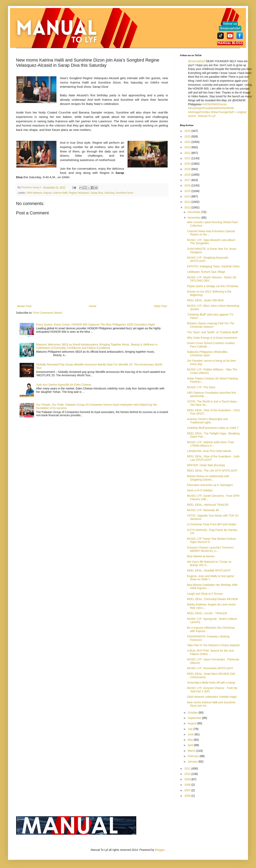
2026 (188, 131)
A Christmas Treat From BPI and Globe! (212, 524)
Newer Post (24, 306)
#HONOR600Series (215, 104)
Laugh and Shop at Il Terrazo (205, 594)
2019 (188, 169)
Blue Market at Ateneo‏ (201, 556)
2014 (188, 196)
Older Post (160, 306)
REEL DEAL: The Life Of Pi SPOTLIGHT (212, 471)
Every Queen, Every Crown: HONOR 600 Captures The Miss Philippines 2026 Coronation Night (95, 325)
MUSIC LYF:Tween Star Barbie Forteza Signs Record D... (211, 540)
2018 (188, 175)
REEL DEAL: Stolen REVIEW (205, 300)
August (192, 723)
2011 (188, 768)
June (191, 734)
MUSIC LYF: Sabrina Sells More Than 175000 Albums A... (210, 444)
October (193, 713)
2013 (188, 202)
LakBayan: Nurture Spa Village (206, 272)
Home (92, 306)
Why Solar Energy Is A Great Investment (212, 338)
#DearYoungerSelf (222, 112)
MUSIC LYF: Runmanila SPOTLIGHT (210, 668)
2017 (188, 180)
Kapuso (48, 193)
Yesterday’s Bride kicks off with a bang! (211, 683)
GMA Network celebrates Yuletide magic (212, 697)
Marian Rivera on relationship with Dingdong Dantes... (208, 478)
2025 (188, 136)
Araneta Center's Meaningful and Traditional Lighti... (207, 421)
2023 (188, 147)
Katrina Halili (60, 193)
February (194, 756)
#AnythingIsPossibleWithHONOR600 (211, 108)
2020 (188, 164)
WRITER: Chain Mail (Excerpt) (206, 465)
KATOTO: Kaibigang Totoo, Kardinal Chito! (213, 266)
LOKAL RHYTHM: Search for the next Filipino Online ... (210, 652)
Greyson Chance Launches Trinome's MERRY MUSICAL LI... (210, 549)
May (191, 740)
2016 (188, 185)
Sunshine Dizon (125, 193)
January (193, 761)
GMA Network (34, 193)
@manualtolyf (197, 61)
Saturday (109, 193)
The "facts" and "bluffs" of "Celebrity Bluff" (213, 332)
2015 (188, 191)
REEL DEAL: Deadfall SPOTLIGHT (209, 570)
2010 (188, 774)
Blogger (160, 850)
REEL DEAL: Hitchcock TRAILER (208, 505)
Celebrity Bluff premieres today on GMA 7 (213, 428)
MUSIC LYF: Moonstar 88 (203, 510)
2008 (188, 785)
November (194, 218)
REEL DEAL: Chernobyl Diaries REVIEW (212, 599)
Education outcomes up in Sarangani (210, 485)
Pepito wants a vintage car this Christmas (213, 286)
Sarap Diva (97, 193)
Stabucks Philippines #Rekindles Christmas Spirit (207, 354)
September (195, 718)
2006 (188, 796)
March (192, 751)
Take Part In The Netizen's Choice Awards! (213, 645)
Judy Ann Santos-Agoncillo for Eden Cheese (64, 385)
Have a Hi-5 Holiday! (200, 490)
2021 (188, 158)
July (190, 729)
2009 (188, 779)
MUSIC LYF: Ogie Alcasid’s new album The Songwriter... (211, 242)
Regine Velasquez (79, 193)
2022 (188, 153)
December (194, 212)
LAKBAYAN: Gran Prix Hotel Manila (209, 451)
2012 (188, 207)
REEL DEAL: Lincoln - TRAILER (207, 613)
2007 (188, 790)
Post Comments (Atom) (48, 313)
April (191, 745)
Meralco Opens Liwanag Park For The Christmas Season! (211, 325)
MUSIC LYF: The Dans (201, 387)
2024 (188, 142)
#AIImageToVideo (199, 112)
